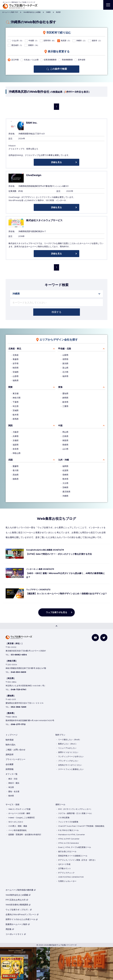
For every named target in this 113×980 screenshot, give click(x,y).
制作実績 (10, 740)
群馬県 (16, 419)
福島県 (16, 380)
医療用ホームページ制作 (18, 924)
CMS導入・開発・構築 (18, 826)
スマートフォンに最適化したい (71, 769)
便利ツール (60, 804)
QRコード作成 (64, 864)
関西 (10, 426)
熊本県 (65, 479)
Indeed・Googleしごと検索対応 (22, 818)
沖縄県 (65, 496)
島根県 (65, 445)
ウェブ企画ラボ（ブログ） (19, 910)
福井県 (65, 376)
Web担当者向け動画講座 (18, 905)
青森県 (16, 359)
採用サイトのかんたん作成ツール (22, 919)
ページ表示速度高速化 (17, 830)
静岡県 (65, 398)
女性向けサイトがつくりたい (70, 765)
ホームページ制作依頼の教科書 (21, 890)
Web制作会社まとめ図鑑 (18, 895)
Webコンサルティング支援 (19, 809)
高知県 (16, 475)
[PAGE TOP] (56, 626)
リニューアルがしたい (67, 748)
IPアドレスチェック (66, 873)
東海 (60, 387)
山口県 (65, 449)
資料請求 (10, 754)
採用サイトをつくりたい (68, 752)
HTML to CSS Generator (69, 843)
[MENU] (108, 5)
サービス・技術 (13, 804)
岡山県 (65, 432)
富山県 (65, 368)
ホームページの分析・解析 (19, 813)
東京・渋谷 (13, 779)
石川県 (65, 372)
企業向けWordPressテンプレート (22, 914)
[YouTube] (95, 638)
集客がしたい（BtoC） (68, 744)
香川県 (16, 470)
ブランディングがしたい (68, 761)
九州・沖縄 (63, 460)
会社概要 (10, 764)
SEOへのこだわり (16, 822)
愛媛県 (16, 466)
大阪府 (16, 432)
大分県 (65, 483)
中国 (60, 426)
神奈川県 (17, 398)
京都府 (16, 440)
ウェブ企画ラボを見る (56, 612)
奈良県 (16, 449)
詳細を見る (56, 162)
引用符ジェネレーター (67, 881)
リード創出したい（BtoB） (70, 740)
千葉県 (16, 402)
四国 (10, 460)
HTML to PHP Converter (69, 839)
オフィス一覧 (12, 774)
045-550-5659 (18, 672)
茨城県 (16, 410)
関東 (10, 387)
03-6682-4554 (19, 655)
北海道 (16, 355)
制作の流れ (11, 745)
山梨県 (65, 355)
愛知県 (65, 393)
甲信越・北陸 (65, 349)
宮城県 (16, 372)
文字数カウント (65, 868)
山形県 (16, 376)
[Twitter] (104, 638)
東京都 (16, 393)
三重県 (65, 406)
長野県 (65, 359)
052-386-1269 (19, 707)
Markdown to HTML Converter (72, 834)
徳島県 (16, 479)
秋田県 (16, 368)
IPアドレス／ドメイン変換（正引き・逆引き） (77, 860)
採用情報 (10, 769)
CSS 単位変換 (64, 818)
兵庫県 (16, 436)
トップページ (12, 735)
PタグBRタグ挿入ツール (68, 830)
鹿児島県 (66, 492)
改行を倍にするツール (67, 851)
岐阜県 (65, 402)
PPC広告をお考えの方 (17, 900)
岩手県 (16, 364)
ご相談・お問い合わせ (15, 750)
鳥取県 (65, 440)
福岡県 (65, 466)
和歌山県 (17, 453)
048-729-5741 (18, 689)
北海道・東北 (15, 349)
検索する (56, 312)
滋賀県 (16, 445)
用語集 (10, 929)
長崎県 (65, 475)
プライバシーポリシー (15, 759)
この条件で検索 (58, 69)
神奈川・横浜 (14, 783)
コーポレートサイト (16, 934)
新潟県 (65, 364)
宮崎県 (65, 487)
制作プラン (60, 735)
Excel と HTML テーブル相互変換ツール (75, 847)
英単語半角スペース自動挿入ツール (73, 856)
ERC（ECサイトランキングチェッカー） (75, 809)
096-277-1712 (18, 724)
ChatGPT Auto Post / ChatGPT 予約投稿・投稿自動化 (81, 826)
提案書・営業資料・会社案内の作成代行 (25, 834)
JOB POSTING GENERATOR (71, 877)
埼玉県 (16, 406)
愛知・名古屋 (14, 791)
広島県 (65, 436)
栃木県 (16, 415)
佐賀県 (65, 470)
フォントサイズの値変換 (68, 822)
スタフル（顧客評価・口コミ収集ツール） (75, 813)
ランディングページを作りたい (71, 756)
